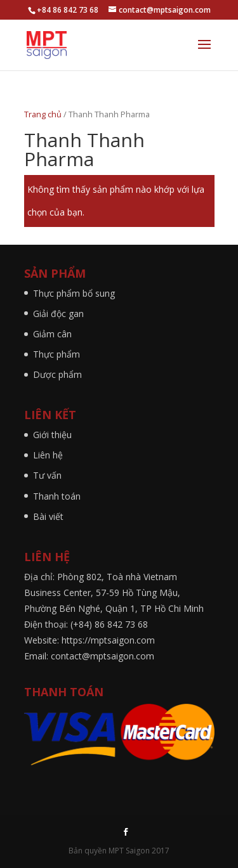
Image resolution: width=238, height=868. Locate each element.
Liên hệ (48, 455)
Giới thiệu (52, 435)
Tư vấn (47, 475)
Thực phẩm (56, 354)
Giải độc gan (58, 314)
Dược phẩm (57, 374)
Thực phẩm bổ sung (74, 293)
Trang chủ (43, 114)
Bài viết (48, 516)
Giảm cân (52, 334)
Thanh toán (57, 496)
